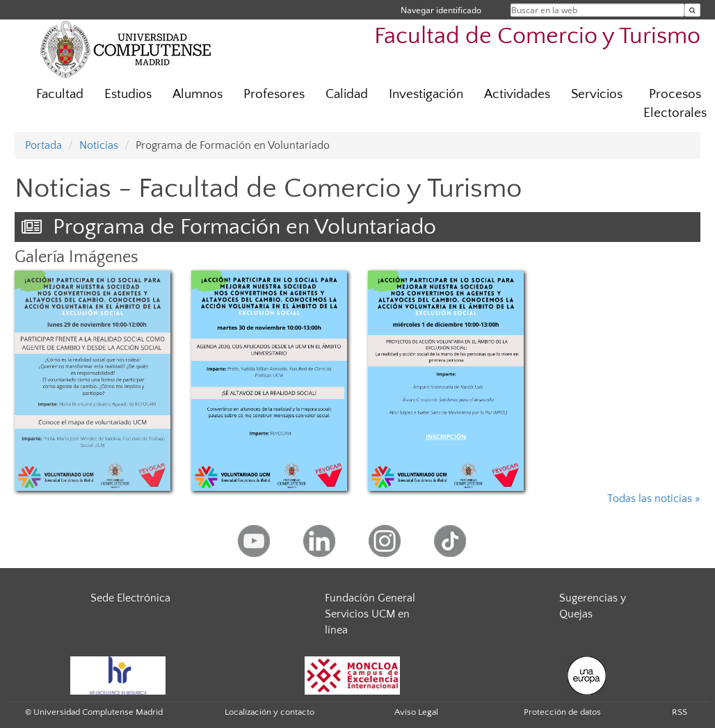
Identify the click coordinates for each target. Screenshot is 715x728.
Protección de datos (562, 712)
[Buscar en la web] (692, 10)
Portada (43, 145)
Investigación (426, 94)
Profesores (274, 94)
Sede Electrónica (130, 598)
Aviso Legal (416, 712)
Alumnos (198, 94)
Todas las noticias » (654, 499)
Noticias (99, 145)
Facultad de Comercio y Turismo (537, 37)
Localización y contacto (270, 712)
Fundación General (370, 598)
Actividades (517, 94)
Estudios (128, 94)
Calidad (347, 94)
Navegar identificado (441, 10)
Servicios (597, 94)
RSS (680, 712)
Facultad (60, 94)
